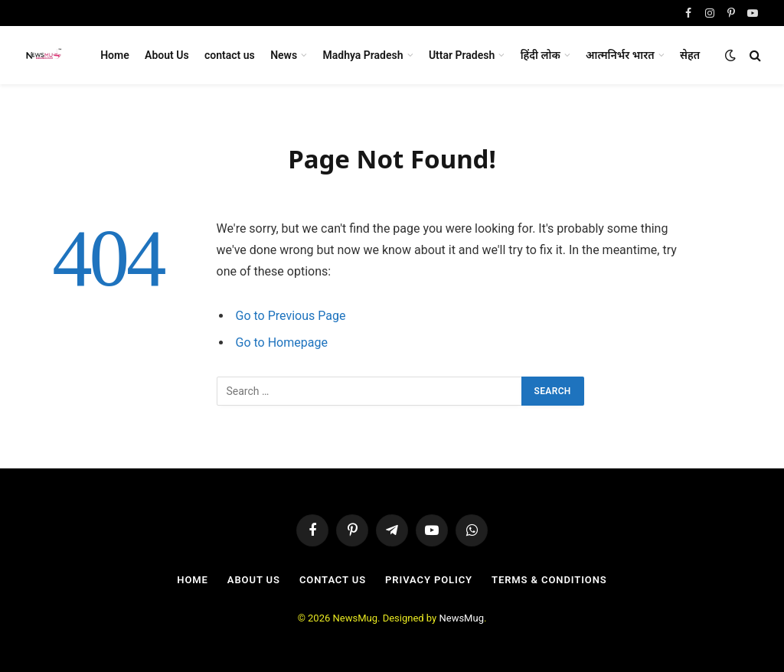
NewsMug (461, 618)
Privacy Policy (429, 580)
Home (115, 55)
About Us (167, 55)
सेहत (690, 55)
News (284, 55)
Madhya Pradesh (363, 55)
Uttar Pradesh (462, 55)
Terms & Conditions (549, 580)
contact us (230, 55)
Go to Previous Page (291, 316)
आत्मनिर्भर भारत (620, 55)
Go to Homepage (282, 343)
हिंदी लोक (541, 55)
